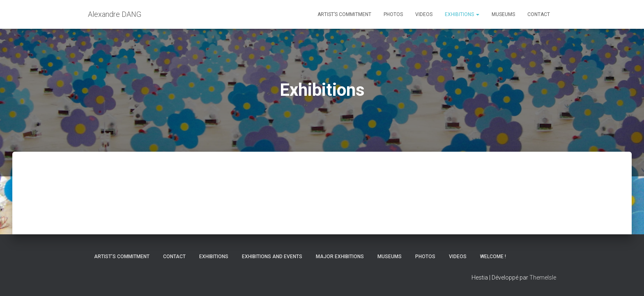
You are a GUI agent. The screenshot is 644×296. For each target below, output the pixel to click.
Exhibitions (462, 14)
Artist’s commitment (344, 14)
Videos (424, 14)
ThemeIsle (543, 277)
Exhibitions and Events (272, 257)
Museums (503, 14)
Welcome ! (493, 257)
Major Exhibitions (340, 257)
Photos (393, 14)
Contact (539, 14)
